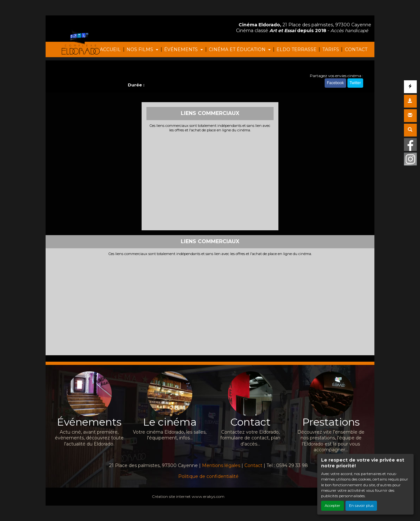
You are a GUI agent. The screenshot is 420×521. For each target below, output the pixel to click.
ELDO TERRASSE (297, 49)
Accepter (332, 506)
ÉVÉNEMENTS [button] (182, 49)
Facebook (335, 83)
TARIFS (331, 49)
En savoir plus (361, 506)
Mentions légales (221, 465)
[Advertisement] (210, 181)
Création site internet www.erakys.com (188, 496)
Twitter (355, 83)
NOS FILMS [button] (140, 49)
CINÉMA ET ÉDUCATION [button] (238, 49)
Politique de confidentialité (208, 476)
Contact (253, 465)
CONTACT (356, 49)
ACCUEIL (110, 49)
